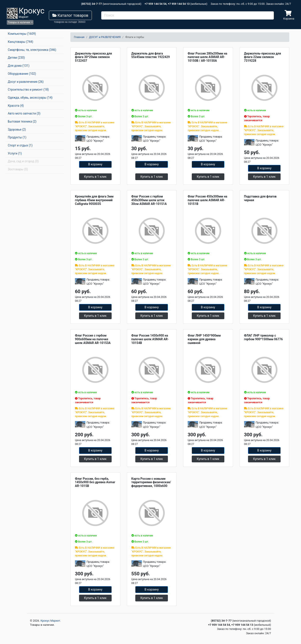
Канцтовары (21, 42)
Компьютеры (22, 34)
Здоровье (17, 129)
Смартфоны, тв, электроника (32, 50)
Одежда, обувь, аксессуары (30, 98)
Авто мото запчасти (24, 113)
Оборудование (22, 74)
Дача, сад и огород (23, 161)
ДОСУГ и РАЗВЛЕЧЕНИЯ (105, 37)
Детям (16, 58)
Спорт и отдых (20, 145)
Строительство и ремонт (28, 90)
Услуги (15, 153)
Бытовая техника (22, 121)
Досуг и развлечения (26, 82)
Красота (16, 106)
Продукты (17, 137)
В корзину (95, 164)
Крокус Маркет (50, 621)
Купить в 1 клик (95, 177)
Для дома (19, 66)
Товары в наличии (19, 22)
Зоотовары (18, 169)
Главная (79, 37)
